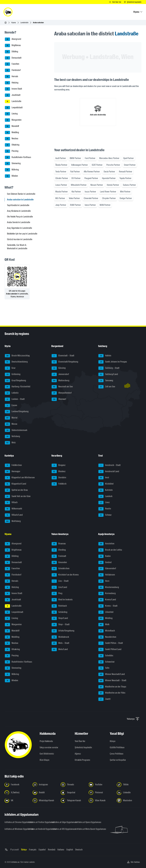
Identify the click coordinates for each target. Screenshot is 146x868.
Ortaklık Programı (82, 760)
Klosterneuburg (109, 587)
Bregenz (59, 465)
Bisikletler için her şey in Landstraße (22, 234)
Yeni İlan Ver (80, 741)
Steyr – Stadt (61, 625)
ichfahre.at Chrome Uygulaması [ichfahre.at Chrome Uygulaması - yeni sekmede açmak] (15, 822)
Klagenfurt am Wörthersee (20, 478)
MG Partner (60, 198)
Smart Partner (130, 165)
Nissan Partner (97, 185)
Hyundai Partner (109, 178)
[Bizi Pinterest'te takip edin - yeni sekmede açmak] (101, 793)
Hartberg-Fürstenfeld (18, 387)
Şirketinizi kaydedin (83, 747)
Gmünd (105, 563)
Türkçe (24, 850)
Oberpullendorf (62, 393)
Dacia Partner (109, 172)
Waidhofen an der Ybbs (112, 693)
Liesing (11, 114)
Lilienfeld (106, 612)
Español (42, 850)
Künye (113, 741)
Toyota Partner (125, 178)
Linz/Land (59, 587)
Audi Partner (61, 158)
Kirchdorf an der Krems (65, 575)
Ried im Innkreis (62, 600)
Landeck (105, 496)
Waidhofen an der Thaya (112, 687)
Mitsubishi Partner (79, 185)
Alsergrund (13, 39)
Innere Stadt (13, 89)
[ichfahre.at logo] (8, 12)
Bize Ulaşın (44, 760)
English (70, 850)
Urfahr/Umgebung (63, 631)
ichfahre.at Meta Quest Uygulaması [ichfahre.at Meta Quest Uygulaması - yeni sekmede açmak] (85, 829)
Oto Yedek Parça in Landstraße (20, 217)
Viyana (14, 23)
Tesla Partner (61, 172)
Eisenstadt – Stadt (63, 356)
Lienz (104, 503)
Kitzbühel (106, 484)
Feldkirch (59, 484)
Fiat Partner (75, 172)
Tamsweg (106, 381)
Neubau (12, 139)
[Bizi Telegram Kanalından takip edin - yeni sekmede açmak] (73, 801)
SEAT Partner (97, 165)
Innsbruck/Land (109, 472)
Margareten (13, 120)
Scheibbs (106, 656)
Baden (105, 556)
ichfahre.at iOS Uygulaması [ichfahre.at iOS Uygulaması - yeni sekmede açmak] (62, 829)
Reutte (105, 509)
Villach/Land (14, 515)
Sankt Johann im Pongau (113, 362)
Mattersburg (60, 381)
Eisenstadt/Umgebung (65, 362)
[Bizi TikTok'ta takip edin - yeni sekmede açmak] (129, 785)
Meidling (12, 133)
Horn (104, 581)
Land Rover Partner (108, 192)
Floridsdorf (13, 70)
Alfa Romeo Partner (92, 172)
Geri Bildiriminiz (47, 754)
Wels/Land (60, 649)
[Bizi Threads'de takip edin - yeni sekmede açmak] (73, 785)
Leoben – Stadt (15, 399)
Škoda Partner (61, 165)
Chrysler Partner (109, 198)
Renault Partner (126, 172)
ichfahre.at (15, 862)
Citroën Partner (62, 178)
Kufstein (106, 490)
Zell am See (107, 387)
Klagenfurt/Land (15, 484)
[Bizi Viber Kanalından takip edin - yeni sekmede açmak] (101, 801)
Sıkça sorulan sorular (49, 747)
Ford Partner (90, 158)
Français (33, 850)
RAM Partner (75, 205)
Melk (104, 625)
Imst (104, 478)
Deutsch (79, 850)
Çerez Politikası (117, 754)
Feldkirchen (13, 465)
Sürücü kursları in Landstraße (20, 239)
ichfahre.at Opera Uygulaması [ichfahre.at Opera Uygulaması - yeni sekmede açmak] (85, 822)
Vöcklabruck (60, 637)
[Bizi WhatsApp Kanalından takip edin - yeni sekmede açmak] (45, 801)
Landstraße (24, 23)
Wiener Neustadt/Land (112, 674)
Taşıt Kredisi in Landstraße (18, 205)
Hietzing (12, 83)
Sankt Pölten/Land (110, 649)
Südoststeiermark (16, 430)
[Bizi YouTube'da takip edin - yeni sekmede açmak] (101, 785)
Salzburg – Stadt (109, 368)
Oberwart (59, 399)
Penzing (12, 151)
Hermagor (13, 472)
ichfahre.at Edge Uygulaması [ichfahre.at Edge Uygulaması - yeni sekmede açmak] (62, 822)
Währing (12, 170)
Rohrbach (59, 606)
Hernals (11, 77)
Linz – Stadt (60, 581)
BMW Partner (75, 158)
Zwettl (104, 699)
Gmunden (59, 563)
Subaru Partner (129, 185)
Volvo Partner (74, 198)
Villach (11, 503)
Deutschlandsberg (16, 362)
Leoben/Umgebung (17, 412)
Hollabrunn (107, 575)
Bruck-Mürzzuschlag (17, 356)
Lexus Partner (61, 185)
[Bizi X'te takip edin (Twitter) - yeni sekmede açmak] (17, 793)
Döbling (11, 52)
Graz (10, 368)
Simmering (13, 164)
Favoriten (12, 64)
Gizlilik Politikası (117, 747)
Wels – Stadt (60, 643)
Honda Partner (113, 185)
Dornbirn (59, 478)
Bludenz (59, 472)
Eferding (59, 550)
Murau (11, 424)
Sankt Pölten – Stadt (111, 643)
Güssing (59, 368)
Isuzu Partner (90, 192)
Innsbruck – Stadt (109, 465)
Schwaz (105, 515)
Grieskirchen (61, 569)
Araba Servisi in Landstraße (19, 222)
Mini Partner (125, 192)
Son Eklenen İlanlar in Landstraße (21, 194)
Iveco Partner (90, 205)
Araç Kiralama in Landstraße (19, 211)
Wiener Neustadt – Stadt (112, 681)
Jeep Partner (61, 205)
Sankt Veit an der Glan (18, 496)
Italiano (61, 850)
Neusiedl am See (62, 387)
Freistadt (59, 556)
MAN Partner (105, 205)
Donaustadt (13, 58)
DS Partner (76, 178)
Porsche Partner (113, 165)
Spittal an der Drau (16, 490)
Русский (14, 850)
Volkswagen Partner (79, 165)
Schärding (59, 612)
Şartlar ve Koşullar (118, 760)
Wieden (11, 176)
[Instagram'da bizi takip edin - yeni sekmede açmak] (45, 785)
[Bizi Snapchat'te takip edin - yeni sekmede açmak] (73, 793)
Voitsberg (12, 436)
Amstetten (106, 544)
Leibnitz (12, 393)
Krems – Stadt (108, 606)
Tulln (104, 668)
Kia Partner (76, 192)
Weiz (10, 443)
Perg (57, 593)
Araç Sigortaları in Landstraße (19, 228)
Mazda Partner (62, 192)
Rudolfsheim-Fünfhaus (18, 157)
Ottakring (12, 145)
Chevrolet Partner (91, 198)
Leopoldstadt (14, 108)
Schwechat (106, 662)
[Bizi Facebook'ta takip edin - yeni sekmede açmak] (17, 785)
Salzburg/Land (108, 374)
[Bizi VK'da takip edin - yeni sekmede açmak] (17, 801)
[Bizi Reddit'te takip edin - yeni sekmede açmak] (45, 793)
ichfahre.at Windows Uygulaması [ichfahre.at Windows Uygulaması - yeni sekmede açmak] (15, 829)
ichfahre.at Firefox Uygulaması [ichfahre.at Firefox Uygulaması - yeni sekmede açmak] (38, 822)
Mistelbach (107, 631)
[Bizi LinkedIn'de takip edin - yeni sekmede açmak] (129, 793)
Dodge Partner (126, 198)
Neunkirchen (107, 637)
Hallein (105, 356)
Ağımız (78, 754)
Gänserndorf (107, 569)
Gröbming (13, 374)
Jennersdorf (60, 374)
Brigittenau (13, 45)
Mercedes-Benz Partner (109, 158)
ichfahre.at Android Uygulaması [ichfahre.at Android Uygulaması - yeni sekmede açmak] (38, 829)
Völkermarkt (13, 509)
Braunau (59, 544)
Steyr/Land (60, 618)
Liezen (11, 406)
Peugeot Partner (91, 178)
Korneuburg (107, 593)
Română (52, 850)
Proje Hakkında (46, 741)
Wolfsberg (13, 521)
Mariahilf (12, 126)
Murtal (11, 418)
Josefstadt (13, 95)
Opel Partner (128, 158)
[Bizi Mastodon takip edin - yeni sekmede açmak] (129, 801)
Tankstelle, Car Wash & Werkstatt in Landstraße (17, 247)
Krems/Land (107, 600)
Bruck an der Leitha (110, 550)
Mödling (105, 618)
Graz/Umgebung (15, 381)
